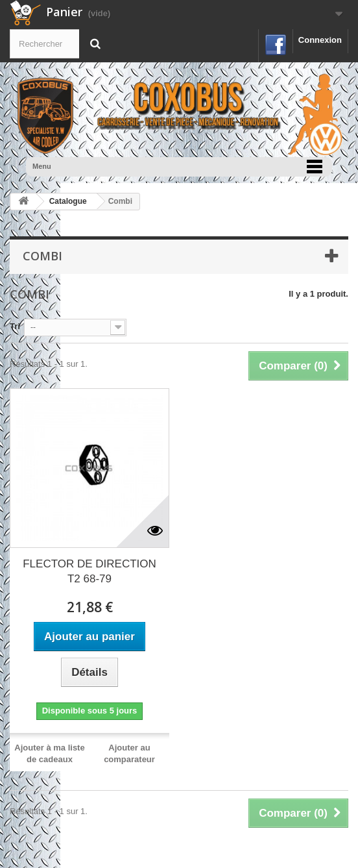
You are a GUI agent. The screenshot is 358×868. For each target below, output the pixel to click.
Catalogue (68, 201)
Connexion (320, 40)
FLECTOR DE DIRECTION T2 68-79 (89, 571)
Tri (15, 326)
